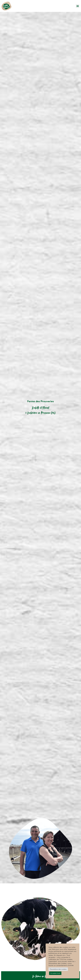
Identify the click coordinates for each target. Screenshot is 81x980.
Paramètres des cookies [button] (58, 969)
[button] (78, 6)
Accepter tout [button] (55, 973)
